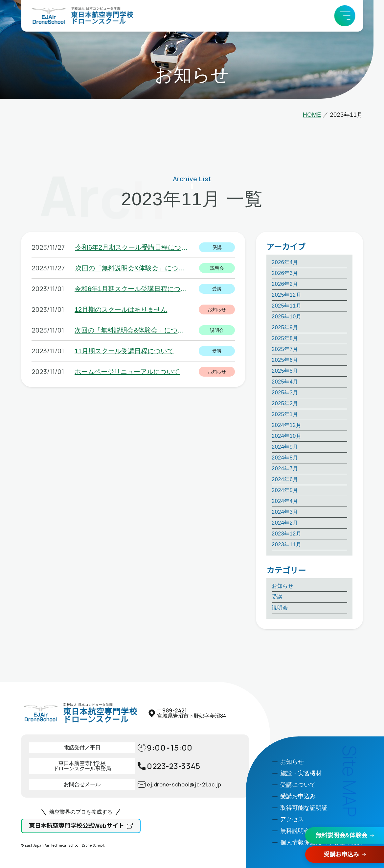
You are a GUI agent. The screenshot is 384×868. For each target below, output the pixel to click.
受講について (298, 785)
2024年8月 (285, 458)
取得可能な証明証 (304, 808)
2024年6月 (285, 479)
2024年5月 (285, 490)
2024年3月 (285, 512)
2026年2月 (285, 284)
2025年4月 (285, 382)
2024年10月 (286, 436)
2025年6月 (285, 360)
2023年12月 (286, 534)
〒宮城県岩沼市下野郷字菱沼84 (192, 713)
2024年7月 (285, 469)
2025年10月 (286, 317)
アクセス (292, 819)
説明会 (280, 608)
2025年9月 (285, 327)
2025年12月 (286, 295)
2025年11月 (286, 306)
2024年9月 (285, 447)
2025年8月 (285, 338)
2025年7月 (285, 349)
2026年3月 (285, 273)
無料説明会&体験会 (341, 835)
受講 (277, 597)
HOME (312, 115)
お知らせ (282, 586)
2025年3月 (285, 393)
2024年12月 (286, 425)
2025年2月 (285, 403)
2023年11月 (286, 545)
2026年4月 (285, 262)
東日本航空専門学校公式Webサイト (77, 826)
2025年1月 (285, 414)
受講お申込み (341, 855)
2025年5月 (285, 371)
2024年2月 (285, 523)
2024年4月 (285, 501)
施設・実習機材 (301, 773)
